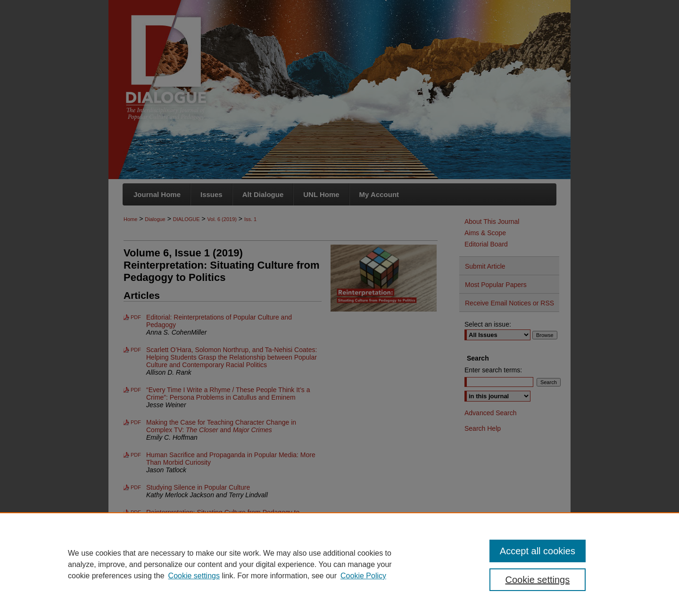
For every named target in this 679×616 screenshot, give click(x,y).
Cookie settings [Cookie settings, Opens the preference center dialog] (538, 580)
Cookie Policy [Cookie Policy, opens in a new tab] (363, 576)
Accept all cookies (538, 551)
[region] (339, 564)
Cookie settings (194, 576)
